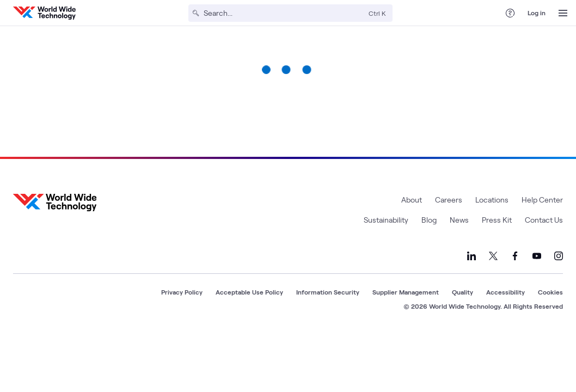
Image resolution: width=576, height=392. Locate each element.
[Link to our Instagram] (559, 256)
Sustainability (386, 220)
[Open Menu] (563, 13)
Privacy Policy (182, 292)
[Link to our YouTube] (537, 256)
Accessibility (505, 292)
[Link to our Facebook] (515, 256)
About (412, 200)
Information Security (328, 292)
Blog (429, 220)
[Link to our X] (493, 256)
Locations (492, 200)
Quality (462, 292)
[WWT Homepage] (44, 13)
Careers (449, 200)
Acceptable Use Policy (249, 292)
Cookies (550, 292)
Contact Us (544, 220)
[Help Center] (510, 13)
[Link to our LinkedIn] (471, 256)
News (459, 220)
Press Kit (497, 220)
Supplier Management (406, 292)
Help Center (542, 200)
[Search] (284, 13)
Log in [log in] (537, 13)
